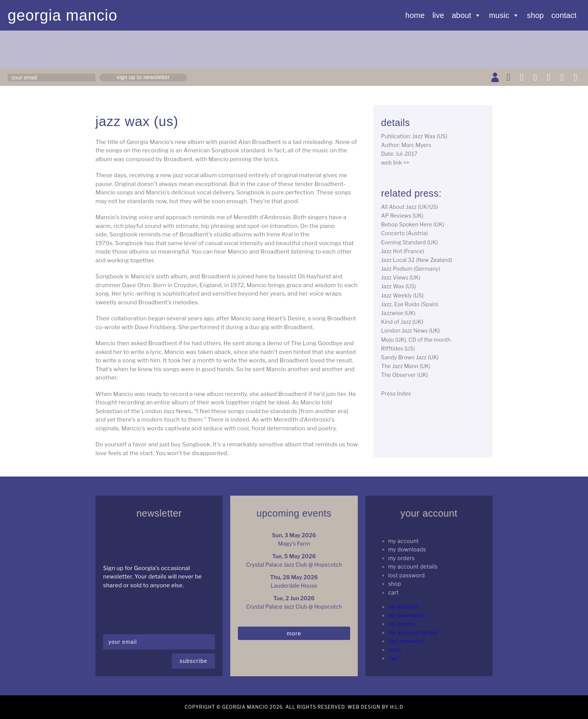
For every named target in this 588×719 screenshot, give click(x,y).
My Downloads (407, 549)
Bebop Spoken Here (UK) (413, 224)
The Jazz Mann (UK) (406, 366)
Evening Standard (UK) (409, 242)
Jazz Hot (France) (403, 251)
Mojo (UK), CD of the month (416, 340)
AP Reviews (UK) (402, 216)
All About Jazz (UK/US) (409, 207)
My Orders (401, 558)
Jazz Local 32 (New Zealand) (417, 260)
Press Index (396, 393)
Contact (564, 15)
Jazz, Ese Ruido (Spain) (410, 304)
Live (438, 15)
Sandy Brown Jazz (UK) (410, 357)
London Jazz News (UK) (410, 330)
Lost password (407, 575)
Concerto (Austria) (405, 233)
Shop (535, 15)
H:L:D (397, 707)
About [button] (466, 15)
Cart (394, 592)
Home (415, 15)
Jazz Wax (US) (399, 286)
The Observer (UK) (405, 375)
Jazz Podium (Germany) (411, 269)
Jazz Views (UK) (401, 277)
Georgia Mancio (63, 15)
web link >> (395, 162)
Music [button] (504, 15)
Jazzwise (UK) (398, 313)
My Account (404, 541)
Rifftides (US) (398, 348)
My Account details (413, 566)
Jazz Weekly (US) (402, 295)
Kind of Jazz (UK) (402, 322)
